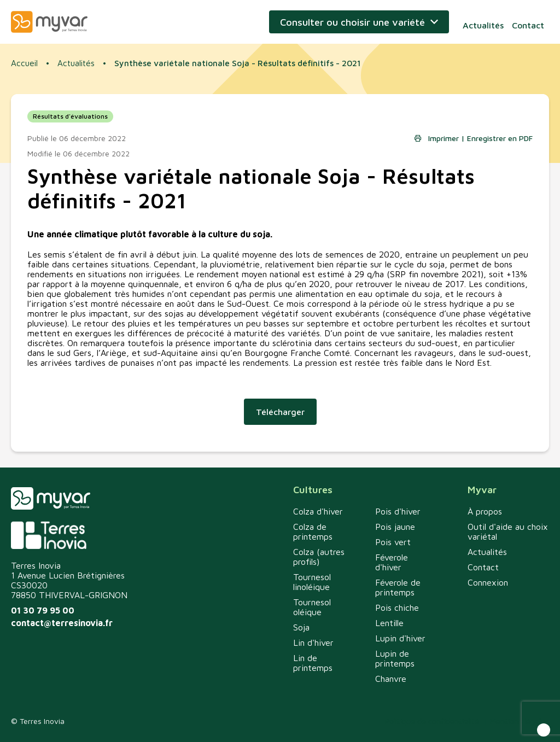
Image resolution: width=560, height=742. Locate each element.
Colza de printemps (313, 531)
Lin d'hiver (313, 642)
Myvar (49, 22)
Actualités (485, 22)
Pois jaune (395, 527)
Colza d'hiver (318, 511)
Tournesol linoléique (312, 582)
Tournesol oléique (312, 607)
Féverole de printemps (398, 587)
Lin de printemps (313, 663)
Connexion (488, 582)
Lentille (389, 623)
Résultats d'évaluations (70, 121)
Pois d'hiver (398, 511)
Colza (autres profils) (319, 557)
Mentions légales (520, 721)
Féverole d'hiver (392, 562)
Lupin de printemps (395, 658)
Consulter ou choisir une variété (357, 22)
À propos (485, 511)
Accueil (25, 65)
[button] (544, 730)
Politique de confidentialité (432, 721)
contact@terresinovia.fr (62, 623)
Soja (301, 627)
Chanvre (391, 679)
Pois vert (393, 542)
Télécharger (280, 417)
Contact (530, 22)
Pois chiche (397, 607)
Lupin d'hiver (400, 638)
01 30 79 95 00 (43, 610)
